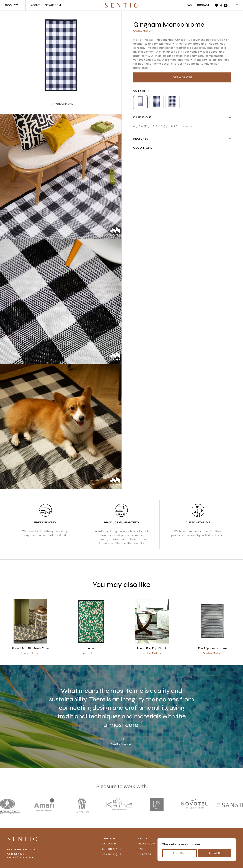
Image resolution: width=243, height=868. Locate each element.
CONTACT (203, 5)
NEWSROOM (53, 5)
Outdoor (110, 827)
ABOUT (35, 5)
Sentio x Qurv (113, 838)
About (143, 822)
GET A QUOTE (182, 77)
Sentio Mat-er (113, 832)
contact (145, 838)
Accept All (215, 853)
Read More (179, 853)
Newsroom (147, 827)
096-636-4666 (227, 827)
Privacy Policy (46, 862)
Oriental (109, 822)
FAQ (189, 5)
